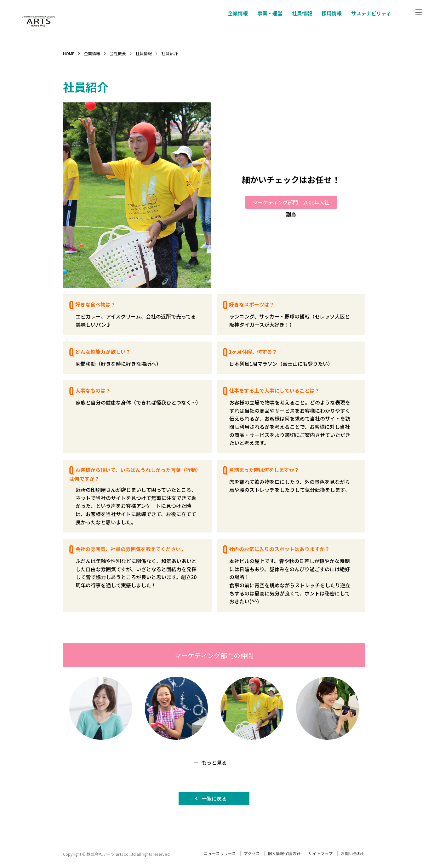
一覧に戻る (214, 798)
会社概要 (118, 53)
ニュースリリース (220, 853)
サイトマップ (321, 853)
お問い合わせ (353, 853)
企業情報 (92, 53)
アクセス (252, 853)
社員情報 (144, 53)
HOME (69, 53)
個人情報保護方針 (284, 853)
